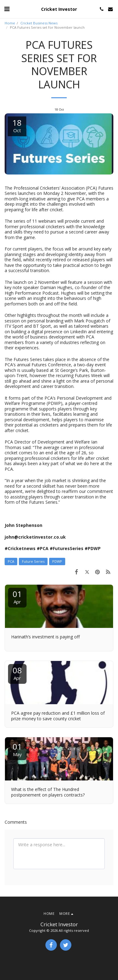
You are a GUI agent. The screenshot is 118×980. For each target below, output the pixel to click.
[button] (7, 9)
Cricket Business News (39, 23)
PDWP (57, 561)
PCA (11, 561)
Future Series (33, 561)
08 (17, 673)
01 (17, 597)
